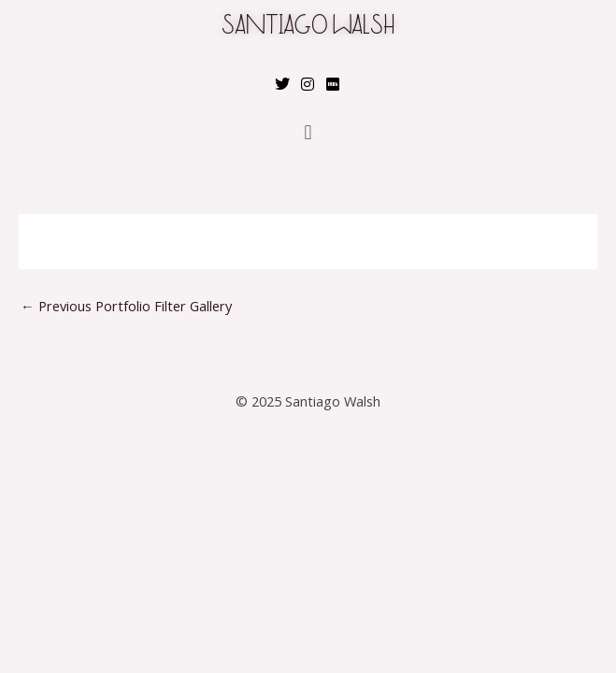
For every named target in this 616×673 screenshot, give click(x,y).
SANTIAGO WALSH (308, 28)
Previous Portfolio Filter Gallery (126, 306)
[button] (308, 132)
